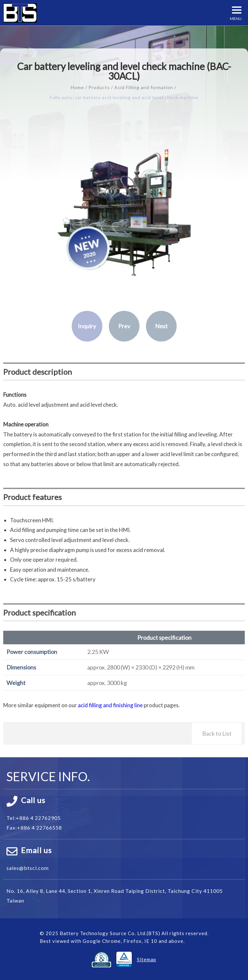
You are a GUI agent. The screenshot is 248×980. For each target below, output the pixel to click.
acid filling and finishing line (110, 705)
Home (77, 87)
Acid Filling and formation (144, 87)
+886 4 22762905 (38, 818)
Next (161, 326)
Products (99, 87)
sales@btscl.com (28, 868)
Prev (124, 326)
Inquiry (87, 326)
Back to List (217, 733)
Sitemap (147, 959)
